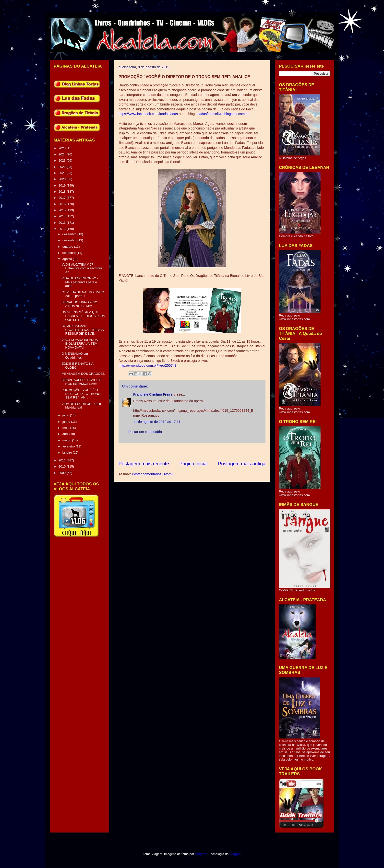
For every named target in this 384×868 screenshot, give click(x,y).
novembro (70, 240)
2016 (63, 204)
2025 (63, 148)
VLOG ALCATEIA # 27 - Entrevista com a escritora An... (82, 268)
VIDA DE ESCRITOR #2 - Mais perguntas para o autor (80, 282)
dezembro (70, 234)
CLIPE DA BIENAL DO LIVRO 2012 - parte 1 (83, 294)
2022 (63, 167)
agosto (68, 259)
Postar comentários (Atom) (152, 474)
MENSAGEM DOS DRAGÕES (83, 374)
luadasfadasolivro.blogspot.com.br (222, 114)
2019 (63, 185)
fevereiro (69, 446)
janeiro (68, 452)
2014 (63, 216)
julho (66, 415)
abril (66, 434)
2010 (63, 466)
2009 (63, 473)
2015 (63, 210)
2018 (63, 192)
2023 (63, 160)
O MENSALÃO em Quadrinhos (75, 356)
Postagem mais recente (144, 464)
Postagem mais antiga (242, 464)
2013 (63, 223)
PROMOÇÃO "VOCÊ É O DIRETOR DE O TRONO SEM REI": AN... (81, 394)
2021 (63, 173)
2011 (63, 460)
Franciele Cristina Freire (153, 394)
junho (67, 422)
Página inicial (193, 464)
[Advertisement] (208, 452)
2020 (63, 179)
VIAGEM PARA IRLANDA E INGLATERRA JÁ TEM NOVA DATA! (81, 344)
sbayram (201, 854)
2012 (63, 229)
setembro (70, 253)
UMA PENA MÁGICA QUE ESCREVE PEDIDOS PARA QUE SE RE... (83, 316)
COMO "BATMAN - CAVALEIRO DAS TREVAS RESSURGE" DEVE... (83, 330)
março (67, 440)
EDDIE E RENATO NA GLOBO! (77, 366)
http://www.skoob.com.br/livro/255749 (148, 365)
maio (66, 428)
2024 (63, 154)
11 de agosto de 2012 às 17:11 (157, 422)
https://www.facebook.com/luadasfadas (149, 114)
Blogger (235, 854)
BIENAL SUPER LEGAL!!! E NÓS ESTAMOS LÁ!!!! (81, 382)
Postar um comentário (145, 432)
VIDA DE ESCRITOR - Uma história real (81, 406)
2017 (63, 198)
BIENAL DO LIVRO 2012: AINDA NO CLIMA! (80, 304)
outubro (68, 247)
